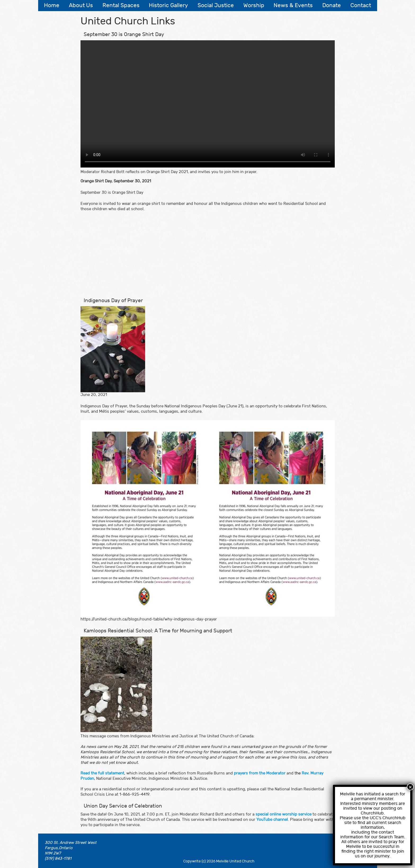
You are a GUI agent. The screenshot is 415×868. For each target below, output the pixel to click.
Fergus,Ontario (59, 848)
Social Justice (216, 5)
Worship (254, 5)
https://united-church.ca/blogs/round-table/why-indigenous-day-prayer (149, 619)
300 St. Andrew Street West (71, 843)
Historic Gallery (168, 5)
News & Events (293, 5)
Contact (361, 5)
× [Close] (410, 787)
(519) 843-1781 (58, 859)
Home (52, 5)
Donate (332, 5)
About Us (81, 5)
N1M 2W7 (53, 853)
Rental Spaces (121, 5)
